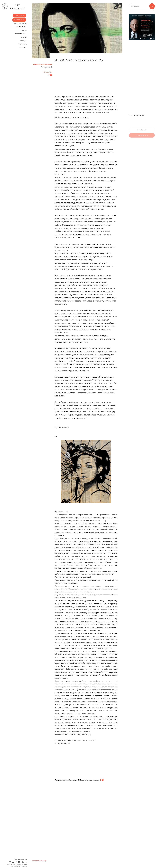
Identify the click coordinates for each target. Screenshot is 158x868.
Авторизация (19, 20)
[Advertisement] (86, 80)
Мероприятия (21, 34)
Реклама (23, 44)
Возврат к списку (39, 861)
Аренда (23, 41)
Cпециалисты (20, 23)
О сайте (23, 48)
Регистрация (19, 16)
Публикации (21, 27)
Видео (24, 30)
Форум (24, 37)
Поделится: (48, 72)
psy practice (13, 6)
